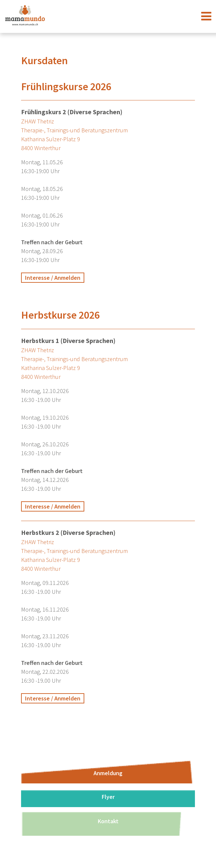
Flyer (108, 797)
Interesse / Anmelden (53, 278)
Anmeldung (108, 773)
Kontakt (108, 821)
